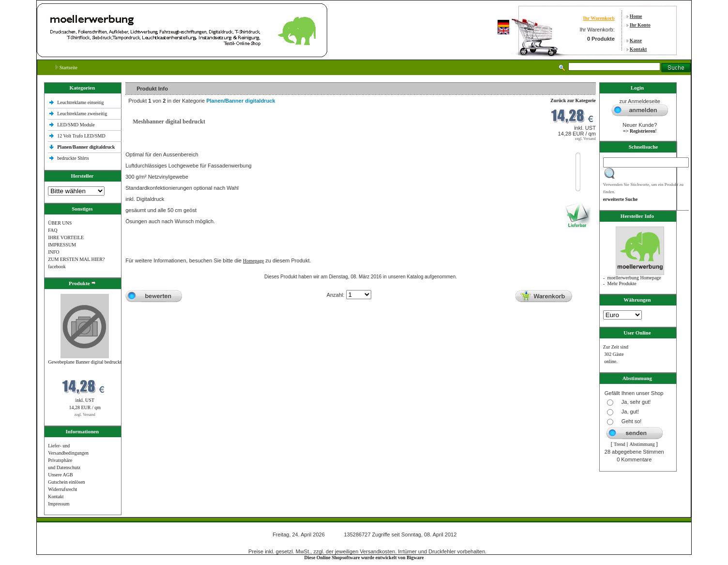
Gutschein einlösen (66, 482)
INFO (53, 252)
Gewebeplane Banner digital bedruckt (85, 362)
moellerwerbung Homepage (634, 278)
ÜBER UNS (60, 223)
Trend (620, 444)
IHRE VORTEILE (66, 237)
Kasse (636, 40)
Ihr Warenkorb (599, 18)
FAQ (53, 230)
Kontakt (638, 49)
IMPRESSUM (62, 245)
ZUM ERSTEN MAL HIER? (76, 259)
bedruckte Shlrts (73, 158)
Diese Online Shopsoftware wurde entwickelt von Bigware (364, 557)
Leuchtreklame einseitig (81, 102)
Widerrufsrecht (62, 489)
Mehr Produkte (622, 283)
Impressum (59, 504)
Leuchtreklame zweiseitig (83, 114)
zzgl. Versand (85, 415)
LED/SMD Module (76, 125)
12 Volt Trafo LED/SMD (81, 136)
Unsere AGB (60, 475)
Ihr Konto (640, 25)
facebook (57, 267)
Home (636, 16)
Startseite (67, 68)
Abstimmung (642, 444)
